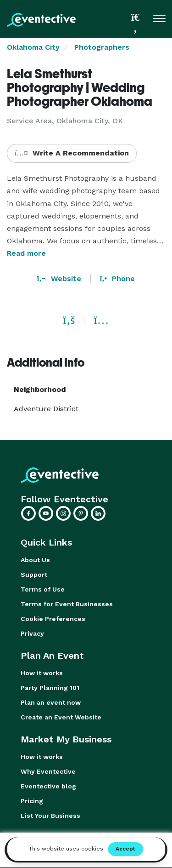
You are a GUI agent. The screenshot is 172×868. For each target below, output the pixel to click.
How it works (42, 673)
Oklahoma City (33, 47)
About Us (35, 560)
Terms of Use (43, 589)
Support (34, 575)
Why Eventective (48, 771)
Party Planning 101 (50, 688)
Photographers (102, 47)
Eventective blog (48, 786)
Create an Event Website (61, 717)
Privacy (32, 633)
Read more (26, 253)
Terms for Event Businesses (67, 604)
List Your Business (50, 816)
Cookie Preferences (53, 619)
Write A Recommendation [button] (72, 153)
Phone (117, 279)
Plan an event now (51, 702)
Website (59, 279)
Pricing (32, 801)
